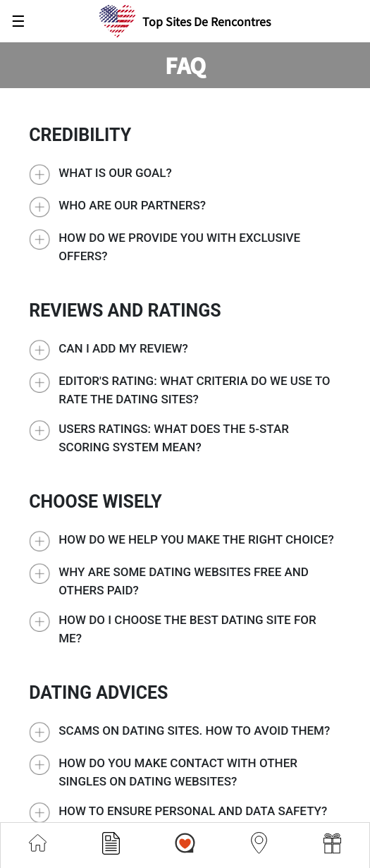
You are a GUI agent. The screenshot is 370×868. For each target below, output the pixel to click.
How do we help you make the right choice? (196, 539)
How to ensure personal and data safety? (193, 811)
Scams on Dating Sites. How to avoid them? (194, 731)
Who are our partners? (132, 205)
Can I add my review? (123, 348)
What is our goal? (115, 173)
